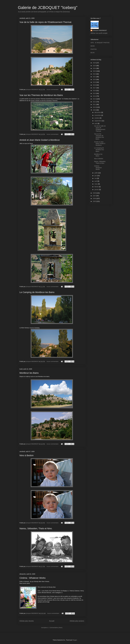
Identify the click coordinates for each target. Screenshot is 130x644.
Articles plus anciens (77, 621)
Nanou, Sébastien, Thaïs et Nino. (36, 528)
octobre (97, 118)
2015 (95, 93)
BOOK (93, 46)
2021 (95, 77)
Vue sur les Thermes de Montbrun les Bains (41, 95)
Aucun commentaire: (53, 89)
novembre (98, 115)
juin (96, 176)
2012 (95, 102)
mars (96, 184)
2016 (95, 91)
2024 (95, 68)
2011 (95, 104)
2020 (95, 79)
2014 (95, 96)
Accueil (52, 621)
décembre (98, 112)
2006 (95, 198)
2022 (95, 74)
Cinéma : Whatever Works (32, 578)
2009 (95, 110)
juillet (96, 173)
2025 (95, 66)
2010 (95, 107)
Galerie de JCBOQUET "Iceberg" (48, 8)
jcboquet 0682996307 (100, 30)
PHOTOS (94, 49)
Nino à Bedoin (27, 455)
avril (96, 181)
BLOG (93, 53)
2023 (95, 71)
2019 (95, 82)
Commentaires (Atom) (56, 628)
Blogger (75, 640)
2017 (95, 88)
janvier (97, 190)
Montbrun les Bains (29, 373)
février (97, 187)
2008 (95, 193)
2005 (95, 201)
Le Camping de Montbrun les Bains (37, 292)
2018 (95, 85)
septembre (98, 121)
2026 (95, 63)
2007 (95, 196)
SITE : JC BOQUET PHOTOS (100, 43)
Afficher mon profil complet (99, 33)
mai (96, 178)
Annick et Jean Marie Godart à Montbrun (40, 140)
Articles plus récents (27, 621)
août (96, 124)
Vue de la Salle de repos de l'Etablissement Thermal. (46, 22)
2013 (95, 99)
